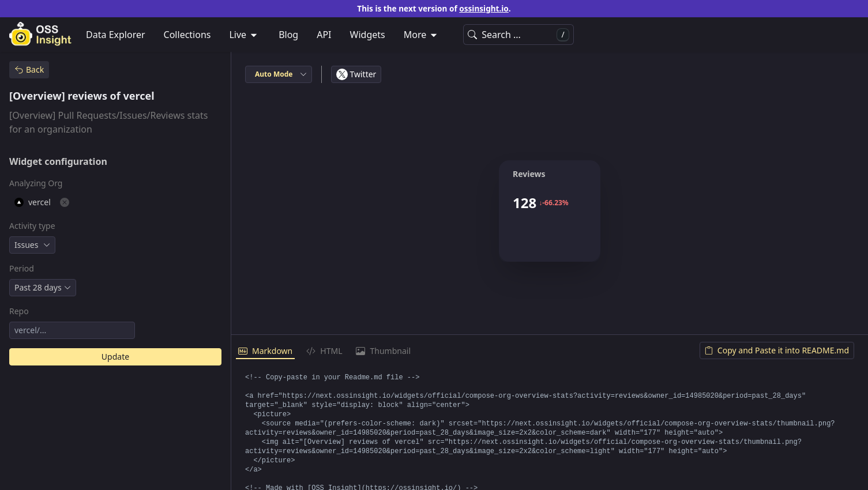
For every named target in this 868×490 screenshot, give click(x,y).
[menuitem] (245, 35)
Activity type (32, 226)
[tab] (265, 352)
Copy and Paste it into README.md (777, 350)
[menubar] (434, 35)
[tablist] (550, 352)
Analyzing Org (36, 183)
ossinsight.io (484, 8)
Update (115, 357)
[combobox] (32, 245)
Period (22, 268)
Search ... (518, 35)
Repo (19, 311)
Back (29, 69)
